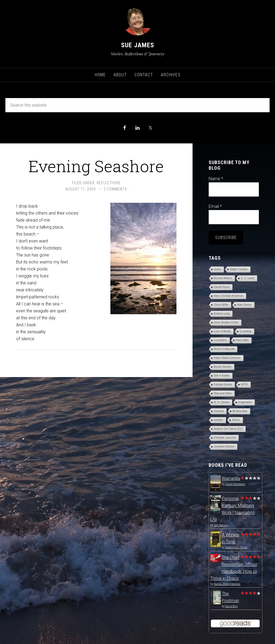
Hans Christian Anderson (229, 296)
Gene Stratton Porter (226, 322)
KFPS (244, 384)
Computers (220, 340)
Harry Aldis (242, 340)
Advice (236, 420)
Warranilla (231, 478)
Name (216, 179)
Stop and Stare (223, 393)
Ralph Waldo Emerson (227, 358)
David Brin (231, 606)
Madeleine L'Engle (236, 547)
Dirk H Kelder (222, 376)
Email (215, 206)
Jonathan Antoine (224, 446)
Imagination (245, 402)
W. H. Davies (222, 402)
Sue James (138, 45)
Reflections (109, 183)
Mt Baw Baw (240, 411)
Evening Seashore (96, 166)
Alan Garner (244, 305)
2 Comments (115, 189)
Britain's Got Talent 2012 (228, 429)
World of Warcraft (224, 349)
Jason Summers (235, 484)
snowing (219, 411)
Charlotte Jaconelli (225, 438)
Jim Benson (221, 525)
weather (219, 420)
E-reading (245, 331)
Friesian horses (223, 384)
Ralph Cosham (239, 269)
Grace (217, 269)
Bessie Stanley (223, 367)
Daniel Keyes (222, 287)
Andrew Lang (222, 314)
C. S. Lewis (248, 278)
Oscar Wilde (221, 305)
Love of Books (222, 331)
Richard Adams (223, 278)
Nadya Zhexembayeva (227, 584)
